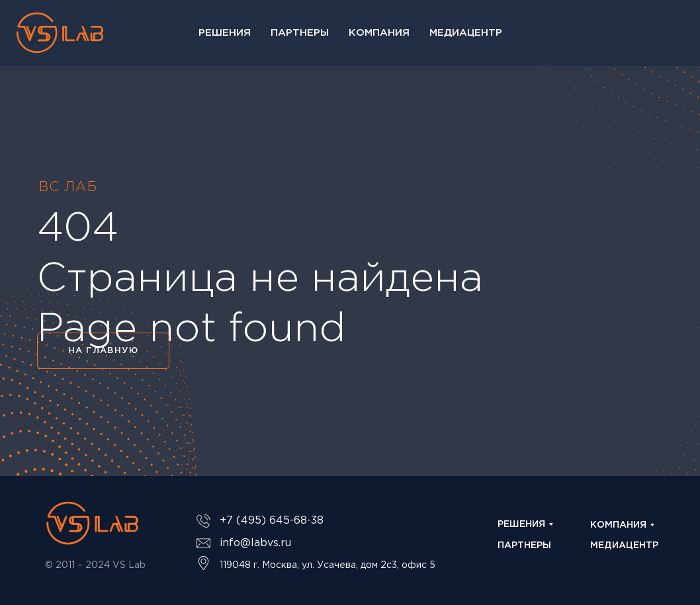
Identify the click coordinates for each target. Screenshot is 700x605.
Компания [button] (379, 33)
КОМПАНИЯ (618, 525)
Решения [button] (225, 33)
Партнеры (300, 33)
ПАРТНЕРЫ (524, 545)
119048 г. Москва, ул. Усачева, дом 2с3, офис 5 (328, 565)
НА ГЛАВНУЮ (104, 351)
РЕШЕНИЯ (521, 524)
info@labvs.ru (255, 543)
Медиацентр (466, 33)
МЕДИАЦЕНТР (624, 545)
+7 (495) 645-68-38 (272, 521)
